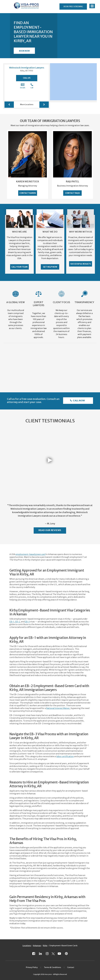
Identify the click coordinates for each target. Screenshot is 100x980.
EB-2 (18, 622)
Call (32, 86)
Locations (27, 946)
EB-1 (12, 622)
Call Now (79, 401)
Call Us (27, 78)
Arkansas (37, 946)
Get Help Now (50, 267)
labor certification (65, 756)
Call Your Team (19, 267)
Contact (71, 967)
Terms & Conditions (52, 967)
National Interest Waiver (58, 708)
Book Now (24, 51)
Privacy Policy (32, 967)
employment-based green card (30, 554)
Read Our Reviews (50, 530)
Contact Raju (73, 193)
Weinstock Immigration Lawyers (27, 68)
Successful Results (81, 264)
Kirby (45, 946)
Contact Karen (28, 193)
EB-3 (27, 622)
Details (23, 86)
